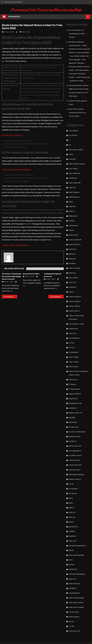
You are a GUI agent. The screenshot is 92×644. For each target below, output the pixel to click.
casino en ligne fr (75, 297)
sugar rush (73, 579)
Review (71, 550)
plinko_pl (72, 517)
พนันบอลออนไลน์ (14, 17)
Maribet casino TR (75, 413)
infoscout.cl (73, 380)
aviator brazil (73, 235)
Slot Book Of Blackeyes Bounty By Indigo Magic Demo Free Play (12, 276)
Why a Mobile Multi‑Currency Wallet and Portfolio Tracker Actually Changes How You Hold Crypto (79, 91)
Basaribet (72, 263)
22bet (71, 202)
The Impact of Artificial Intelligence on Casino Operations (11, 297)
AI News (72, 221)
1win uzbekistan (75, 173)
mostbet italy (74, 427)
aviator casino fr (75, 245)
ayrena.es (72, 254)
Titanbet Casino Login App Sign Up (15, 245)
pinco (71, 498)
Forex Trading (74, 357)
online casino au (75, 460)
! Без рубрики (73, 131)
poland (71, 522)
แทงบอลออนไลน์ (74, 631)
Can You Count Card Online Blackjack (16, 169)
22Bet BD (72, 207)
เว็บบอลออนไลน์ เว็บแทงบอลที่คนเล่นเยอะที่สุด (46, 10)
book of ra (72, 282)
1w (70, 145)
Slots (71, 560)
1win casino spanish (76, 150)
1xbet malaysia (74, 192)
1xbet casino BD (75, 183)
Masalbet (72, 418)
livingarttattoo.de (75, 403)
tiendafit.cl (73, 588)
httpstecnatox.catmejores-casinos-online (79, 373)
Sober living (73, 569)
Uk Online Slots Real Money (12, 135)
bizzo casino (73, 278)
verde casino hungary (76, 598)
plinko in (72, 508)
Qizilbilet (72, 531)
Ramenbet (72, 536)
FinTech (72, 343)
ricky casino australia (76, 555)
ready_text (73, 541)
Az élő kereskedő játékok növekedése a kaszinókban (57, 297)
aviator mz (72, 249)
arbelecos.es (73, 226)
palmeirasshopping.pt (76, 475)
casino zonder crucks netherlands (76, 317)
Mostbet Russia (75, 437)
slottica (72, 565)
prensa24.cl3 (73, 527)
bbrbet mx (72, 273)
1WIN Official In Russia (77, 164)
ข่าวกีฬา (72, 626)
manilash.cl (73, 408)
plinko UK (72, 512)
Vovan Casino (74, 612)
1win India (72, 159)
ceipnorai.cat (73, 329)
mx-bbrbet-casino (75, 456)
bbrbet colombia (75, 268)
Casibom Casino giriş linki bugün (78, 103)
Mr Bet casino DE (75, 446)
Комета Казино (74, 617)
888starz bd (73, 216)
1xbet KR (72, 188)
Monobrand (73, 422)
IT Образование (74, 389)
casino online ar (74, 306)
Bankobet (72, 259)
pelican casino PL (75, 479)
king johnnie (73, 399)
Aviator (71, 230)
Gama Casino (74, 367)
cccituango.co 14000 (76, 324)
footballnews (74, 352)
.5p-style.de (73, 135)
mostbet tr (73, 441)
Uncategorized (74, 593)
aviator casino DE (75, 240)
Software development (77, 574)
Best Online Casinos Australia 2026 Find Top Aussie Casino (77, 113)
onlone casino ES (75, 465)
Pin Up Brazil (73, 489)
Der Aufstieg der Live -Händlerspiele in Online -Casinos (77, 34)
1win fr (71, 154)
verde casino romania (76, 607)
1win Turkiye (73, 169)
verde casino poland (76, 603)
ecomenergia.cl (74, 338)
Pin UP (71, 484)
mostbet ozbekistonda (77, 432)
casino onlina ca (75, 301)
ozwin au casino (75, 470)
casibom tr (73, 287)
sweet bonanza (74, 584)
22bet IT (72, 211)
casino (71, 292)
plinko (71, 503)
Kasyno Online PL (75, 394)
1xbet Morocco (74, 197)
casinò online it (74, 311)
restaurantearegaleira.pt (77, 546)
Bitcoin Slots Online (31, 274)
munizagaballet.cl (75, 451)
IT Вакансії (73, 384)
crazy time (72, 333)
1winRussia (73, 178)
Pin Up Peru (73, 493)
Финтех (71, 622)
